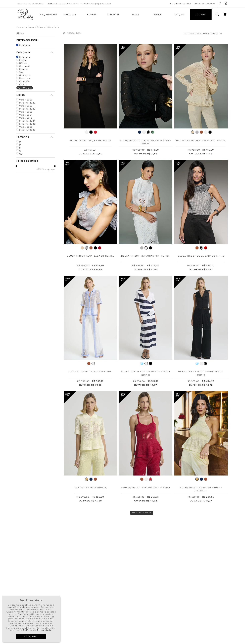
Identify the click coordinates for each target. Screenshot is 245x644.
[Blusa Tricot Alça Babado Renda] (90, 216)
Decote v (25, 78)
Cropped (25, 66)
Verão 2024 (26, 115)
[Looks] (157, 15)
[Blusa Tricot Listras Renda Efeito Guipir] (146, 332)
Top (21, 72)
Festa (23, 60)
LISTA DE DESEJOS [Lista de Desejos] (205, 4)
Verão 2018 (26, 118)
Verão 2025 (26, 112)
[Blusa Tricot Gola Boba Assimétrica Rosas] (146, 100)
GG (21, 154)
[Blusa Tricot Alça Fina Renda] (90, 100)
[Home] (26, 20)
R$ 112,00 (40, 169)
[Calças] (179, 15)
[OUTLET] (201, 15)
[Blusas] (92, 15)
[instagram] (226, 4)
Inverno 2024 (27, 121)
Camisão (25, 81)
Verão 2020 (26, 127)
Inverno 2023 (27, 124)
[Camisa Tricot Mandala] (90, 447)
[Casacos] (113, 15)
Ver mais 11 (25, 88)
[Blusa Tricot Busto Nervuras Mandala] (201, 447)
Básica (23, 63)
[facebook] (220, 4)
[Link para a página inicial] (26, 28)
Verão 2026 (26, 100)
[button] (36, 40)
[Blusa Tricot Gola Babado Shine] (201, 216)
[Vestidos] (70, 15)
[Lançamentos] (48, 15)
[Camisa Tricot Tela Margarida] (90, 332)
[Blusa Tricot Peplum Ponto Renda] (201, 100)
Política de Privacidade (37, 630)
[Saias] (135, 15)
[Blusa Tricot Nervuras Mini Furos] (146, 216)
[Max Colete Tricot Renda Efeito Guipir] (201, 332)
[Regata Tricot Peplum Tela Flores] (146, 447)
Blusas (41, 27)
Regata (24, 69)
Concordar (31, 636)
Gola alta (25, 75)
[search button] (217, 15)
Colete (23, 84)
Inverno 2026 (27, 103)
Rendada (54, 27)
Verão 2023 (26, 106)
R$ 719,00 (50, 170)
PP (21, 142)
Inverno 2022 (27, 109)
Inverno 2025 (27, 130)
